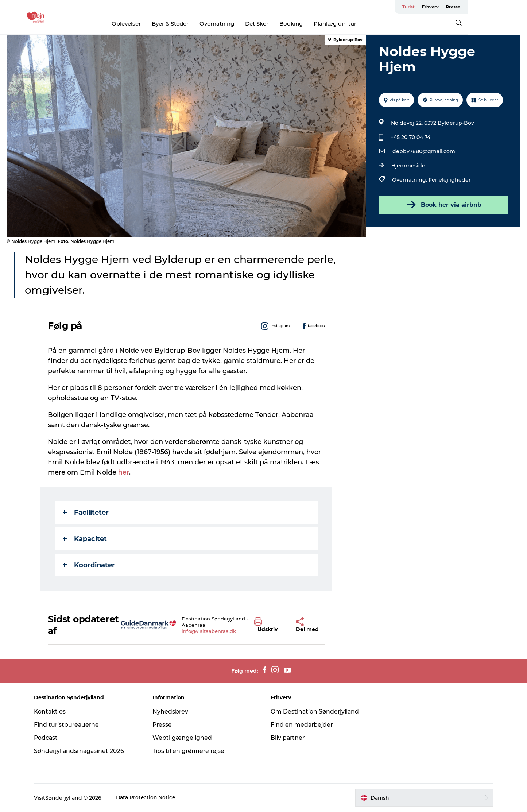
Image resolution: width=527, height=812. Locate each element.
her (124, 472)
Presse (513, 7)
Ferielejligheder (450, 180)
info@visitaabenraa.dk (209, 631)
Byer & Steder (200, 24)
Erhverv (490, 7)
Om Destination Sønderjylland (316, 712)
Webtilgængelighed (184, 738)
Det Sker (286, 24)
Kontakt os (54, 712)
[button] (270, 625)
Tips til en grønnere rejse (191, 751)
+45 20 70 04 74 (410, 137)
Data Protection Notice (150, 798)
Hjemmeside (408, 166)
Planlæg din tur (365, 24)
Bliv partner (288, 738)
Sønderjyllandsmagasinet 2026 (84, 751)
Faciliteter (86, 513)
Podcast (50, 738)
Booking (321, 24)
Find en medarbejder (303, 725)
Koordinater (89, 565)
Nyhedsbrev (172, 712)
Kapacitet (85, 539)
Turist (468, 7)
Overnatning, (410, 180)
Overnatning (246, 24)
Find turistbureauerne (71, 725)
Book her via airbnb (443, 205)
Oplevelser (156, 24)
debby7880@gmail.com (424, 151)
